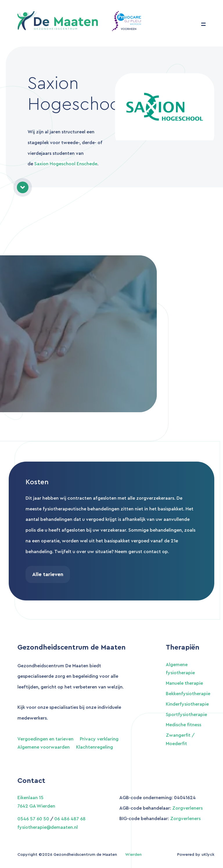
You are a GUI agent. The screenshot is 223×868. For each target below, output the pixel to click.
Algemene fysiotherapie (180, 669)
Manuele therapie (184, 683)
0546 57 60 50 (33, 819)
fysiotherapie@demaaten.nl (48, 827)
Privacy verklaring (99, 739)
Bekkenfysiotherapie (188, 694)
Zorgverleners (187, 808)
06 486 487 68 (70, 819)
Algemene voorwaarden (44, 747)
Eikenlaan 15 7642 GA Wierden (36, 802)
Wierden (133, 855)
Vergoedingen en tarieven (45, 739)
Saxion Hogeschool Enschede (66, 164)
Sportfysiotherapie (186, 715)
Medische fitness (184, 725)
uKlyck (208, 855)
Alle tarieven (48, 577)
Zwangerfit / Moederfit (180, 739)
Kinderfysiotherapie (187, 704)
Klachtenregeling (95, 747)
